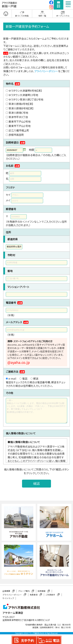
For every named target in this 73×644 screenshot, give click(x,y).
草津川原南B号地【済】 (21, 108)
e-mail (12, 378)
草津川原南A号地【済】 (21, 104)
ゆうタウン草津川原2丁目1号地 (26, 99)
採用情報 (41, 591)
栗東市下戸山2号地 (20, 121)
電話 (25, 378)
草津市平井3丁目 (18, 117)
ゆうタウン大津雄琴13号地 (23, 95)
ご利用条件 (50, 595)
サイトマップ (8, 598)
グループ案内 (24, 591)
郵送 (36, 378)
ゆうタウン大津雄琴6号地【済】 (25, 91)
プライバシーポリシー (46, 71)
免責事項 (34, 595)
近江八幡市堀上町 (19, 130)
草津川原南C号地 (18, 113)
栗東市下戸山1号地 (20, 126)
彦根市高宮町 (16, 135)
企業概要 (6, 591)
